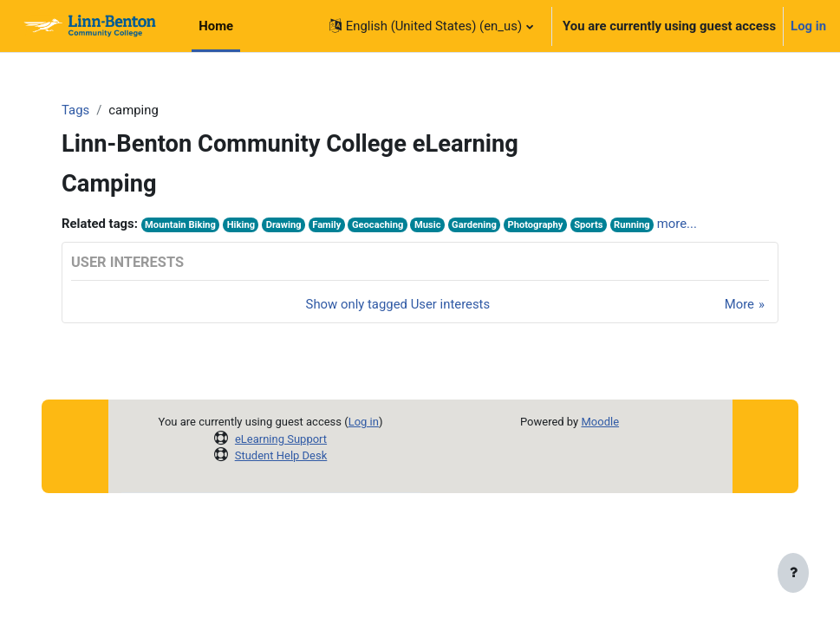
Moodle (600, 422)
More (739, 304)
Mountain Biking (180, 225)
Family (326, 225)
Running (632, 225)
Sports (588, 225)
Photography (535, 225)
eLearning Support (281, 439)
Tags (75, 110)
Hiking (241, 225)
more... (677, 224)
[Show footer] (793, 574)
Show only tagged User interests (398, 304)
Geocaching (378, 225)
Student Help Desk (281, 455)
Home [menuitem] (216, 26)
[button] (431, 26)
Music (428, 225)
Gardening (474, 225)
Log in (808, 26)
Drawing (284, 225)
